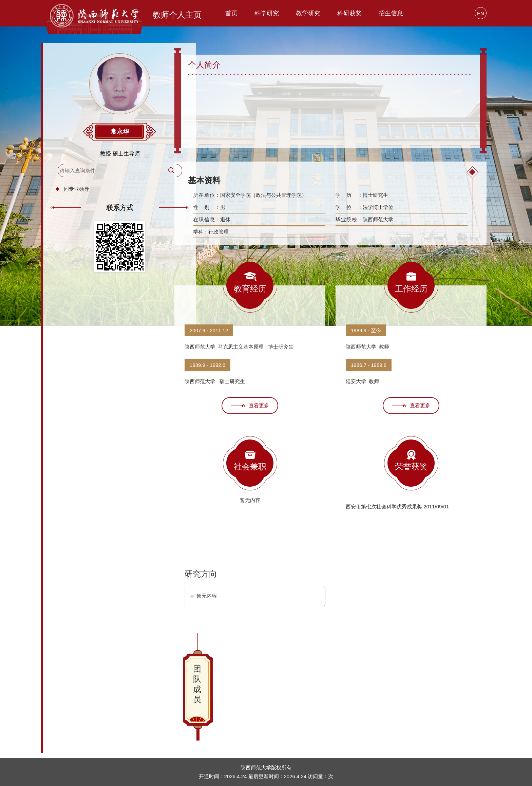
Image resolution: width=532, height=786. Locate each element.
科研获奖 (349, 13)
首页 (231, 13)
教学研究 (308, 13)
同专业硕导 (81, 193)
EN (481, 13)
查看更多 (250, 405)
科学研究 (267, 13)
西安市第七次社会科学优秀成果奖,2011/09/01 (397, 507)
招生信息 (391, 13)
